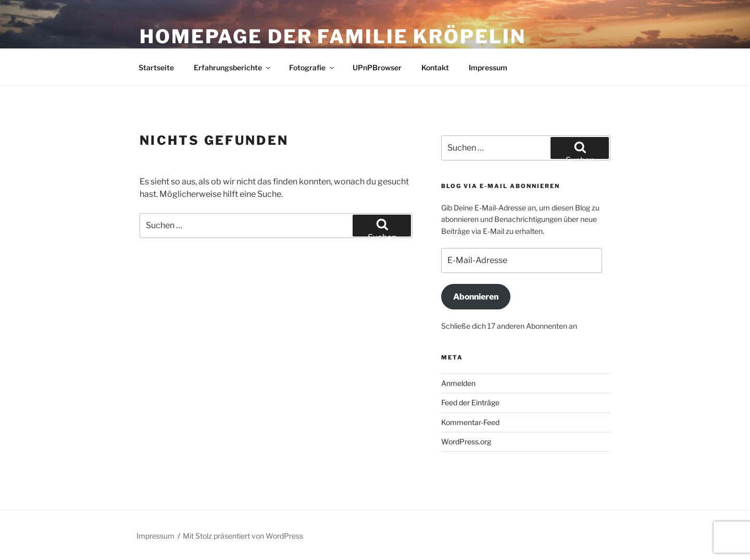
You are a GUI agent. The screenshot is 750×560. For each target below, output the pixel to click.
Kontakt (435, 67)
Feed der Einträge (470, 402)
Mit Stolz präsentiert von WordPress (243, 536)
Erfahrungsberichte (233, 67)
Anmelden (458, 383)
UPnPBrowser (377, 67)
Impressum (488, 67)
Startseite (156, 67)
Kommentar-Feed (470, 422)
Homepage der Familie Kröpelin (333, 36)
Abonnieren (476, 297)
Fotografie (312, 67)
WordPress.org (466, 441)
